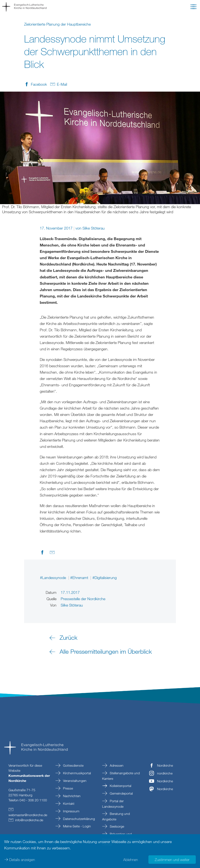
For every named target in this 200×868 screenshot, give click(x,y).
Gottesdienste (73, 765)
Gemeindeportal (121, 793)
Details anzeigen (22, 860)
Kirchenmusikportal (77, 773)
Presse (68, 788)
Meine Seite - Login (77, 826)
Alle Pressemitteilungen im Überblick (106, 651)
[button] (193, 8)
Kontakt (68, 803)
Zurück (68, 637)
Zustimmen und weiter (172, 860)
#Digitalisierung (105, 578)
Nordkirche (165, 765)
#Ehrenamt (80, 578)
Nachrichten (71, 796)
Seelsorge (116, 826)
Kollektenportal (120, 786)
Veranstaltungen (74, 781)
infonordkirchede (29, 820)
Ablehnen (131, 860)
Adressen (116, 765)
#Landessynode (53, 578)
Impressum (71, 811)
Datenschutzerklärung (79, 819)
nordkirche (165, 773)
